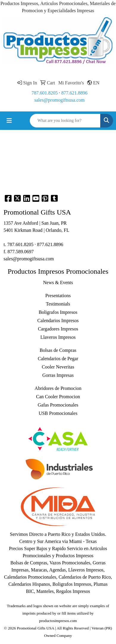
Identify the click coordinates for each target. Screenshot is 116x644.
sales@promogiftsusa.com (60, 100)
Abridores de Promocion (58, 388)
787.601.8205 (45, 93)
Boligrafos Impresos (58, 312)
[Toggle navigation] (9, 121)
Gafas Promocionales (58, 405)
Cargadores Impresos (58, 329)
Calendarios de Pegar (58, 359)
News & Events (58, 282)
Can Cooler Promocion (58, 397)
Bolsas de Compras (58, 350)
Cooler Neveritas (58, 367)
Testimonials (58, 304)
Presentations (58, 296)
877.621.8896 (74, 93)
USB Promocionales (58, 413)
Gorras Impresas (58, 375)
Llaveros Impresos (58, 337)
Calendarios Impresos (58, 321)
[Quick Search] (65, 121)
